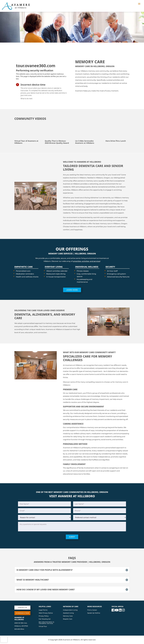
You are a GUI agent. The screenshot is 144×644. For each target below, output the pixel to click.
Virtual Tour (43, 626)
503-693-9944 (19, 629)
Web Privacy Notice (46, 613)
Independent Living (70, 610)
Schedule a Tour (22, 613)
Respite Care (68, 619)
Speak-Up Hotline (94, 613)
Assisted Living (68, 613)
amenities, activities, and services (86, 261)
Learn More (72, 290)
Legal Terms (43, 610)
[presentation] (42, 75)
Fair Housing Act (45, 619)
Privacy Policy (44, 616)
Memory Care (68, 616)
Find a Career (92, 610)
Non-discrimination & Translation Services (46, 623)
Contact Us (22, 608)
